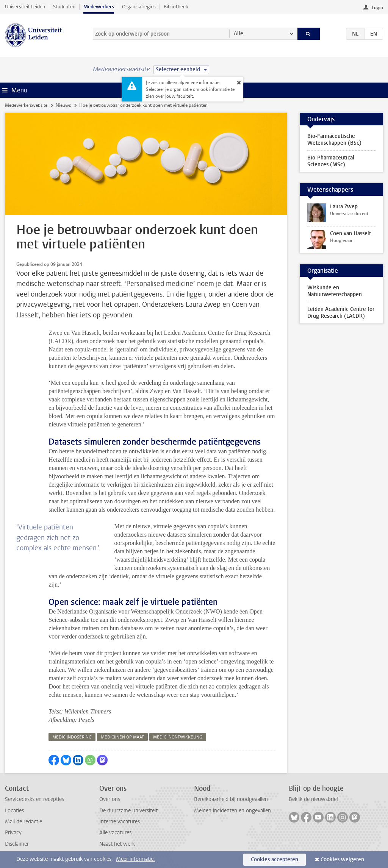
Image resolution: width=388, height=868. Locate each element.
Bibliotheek (176, 7)
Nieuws (63, 105)
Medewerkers (99, 7)
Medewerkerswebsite (26, 105)
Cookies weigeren (342, 859)
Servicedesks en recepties (34, 799)
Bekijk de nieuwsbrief (314, 799)
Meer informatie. (135, 859)
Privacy (13, 833)
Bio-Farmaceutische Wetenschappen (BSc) (334, 140)
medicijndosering (72, 737)
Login (377, 8)
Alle (239, 34)
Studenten (64, 7)
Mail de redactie (23, 822)
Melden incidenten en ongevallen (232, 811)
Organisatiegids (139, 7)
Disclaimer (17, 844)
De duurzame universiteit (128, 811)
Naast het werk (117, 844)
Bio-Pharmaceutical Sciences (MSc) (331, 161)
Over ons (110, 799)
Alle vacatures (115, 833)
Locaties (14, 811)
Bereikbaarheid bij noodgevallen (231, 799)
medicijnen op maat (122, 737)
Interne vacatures (120, 822)
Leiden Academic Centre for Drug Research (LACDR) (341, 313)
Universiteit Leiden (25, 7)
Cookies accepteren (275, 859)
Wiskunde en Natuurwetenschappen (335, 291)
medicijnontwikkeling (178, 737)
